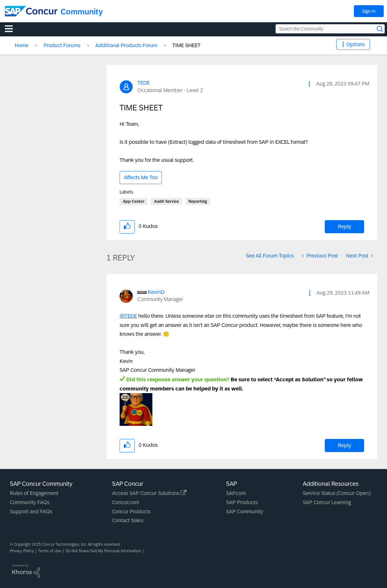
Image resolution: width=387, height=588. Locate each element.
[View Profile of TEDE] (144, 83)
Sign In (369, 11)
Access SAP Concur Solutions (149, 493)
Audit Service (166, 201)
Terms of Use (50, 551)
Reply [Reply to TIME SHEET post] (345, 227)
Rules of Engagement (34, 493)
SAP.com (236, 493)
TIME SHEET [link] (186, 45)
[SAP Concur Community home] (31, 11)
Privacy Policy (22, 551)
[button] (309, 84)
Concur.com (126, 502)
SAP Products (242, 502)
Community (82, 12)
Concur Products (131, 512)
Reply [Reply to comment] (345, 445)
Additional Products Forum (126, 45)
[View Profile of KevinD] (156, 292)
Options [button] (356, 44)
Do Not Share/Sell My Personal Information (103, 551)
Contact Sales (128, 520)
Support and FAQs (31, 512)
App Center (134, 201)
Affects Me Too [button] (141, 177)
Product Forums (62, 45)
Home (22, 45)
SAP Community (245, 512)
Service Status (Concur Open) (337, 493)
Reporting (198, 201)
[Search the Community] (330, 29)
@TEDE (128, 316)
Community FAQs (30, 502)
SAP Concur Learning (327, 502)
